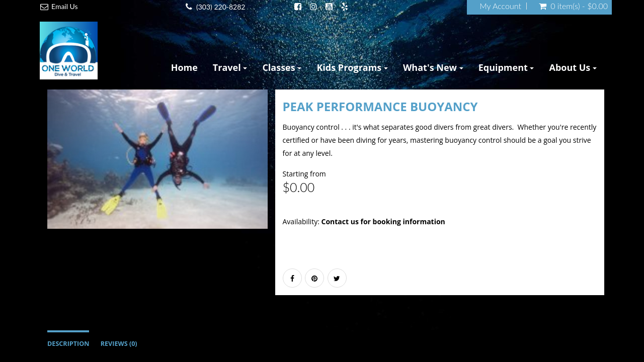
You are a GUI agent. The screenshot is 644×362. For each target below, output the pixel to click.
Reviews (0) (119, 344)
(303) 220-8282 (221, 7)
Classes (282, 67)
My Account (500, 6)
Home (184, 67)
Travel (230, 67)
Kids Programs (352, 67)
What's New (433, 67)
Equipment (506, 67)
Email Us (65, 6)
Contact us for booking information (383, 221)
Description (68, 344)
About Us (573, 67)
